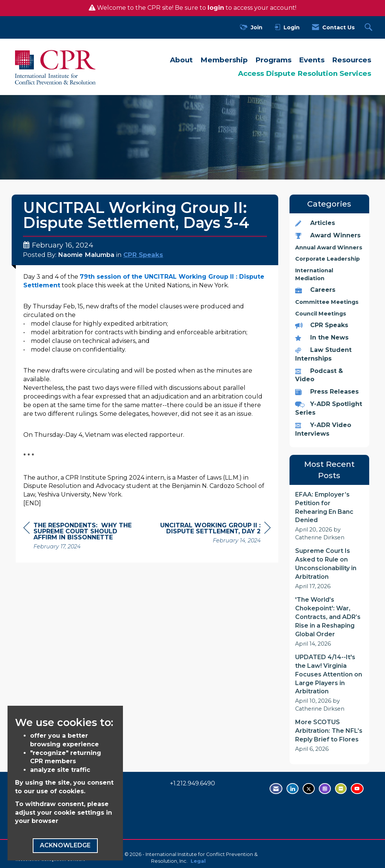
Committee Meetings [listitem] (327, 302)
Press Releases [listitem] (327, 392)
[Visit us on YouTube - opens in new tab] (357, 789)
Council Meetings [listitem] (321, 314)
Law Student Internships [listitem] (323, 354)
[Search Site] (369, 28)
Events (312, 60)
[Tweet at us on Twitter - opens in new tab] (309, 789)
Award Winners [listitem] (328, 235)
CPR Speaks (143, 255)
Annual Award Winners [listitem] (329, 248)
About (181, 60)
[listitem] (330, 516)
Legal (198, 861)
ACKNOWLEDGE (65, 845)
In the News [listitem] (322, 337)
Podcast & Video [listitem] (319, 375)
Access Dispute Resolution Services (305, 73)
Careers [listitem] (315, 290)
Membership (224, 60)
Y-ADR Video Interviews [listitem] (323, 429)
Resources (352, 60)
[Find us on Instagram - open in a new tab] (325, 789)
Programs (273, 60)
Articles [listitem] (315, 223)
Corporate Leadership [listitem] (327, 259)
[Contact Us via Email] (276, 789)
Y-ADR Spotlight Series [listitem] (329, 408)
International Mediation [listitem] (314, 274)
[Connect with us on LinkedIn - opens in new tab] (293, 789)
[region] (214, 534)
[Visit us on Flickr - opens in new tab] (341, 789)
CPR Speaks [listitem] (322, 325)
